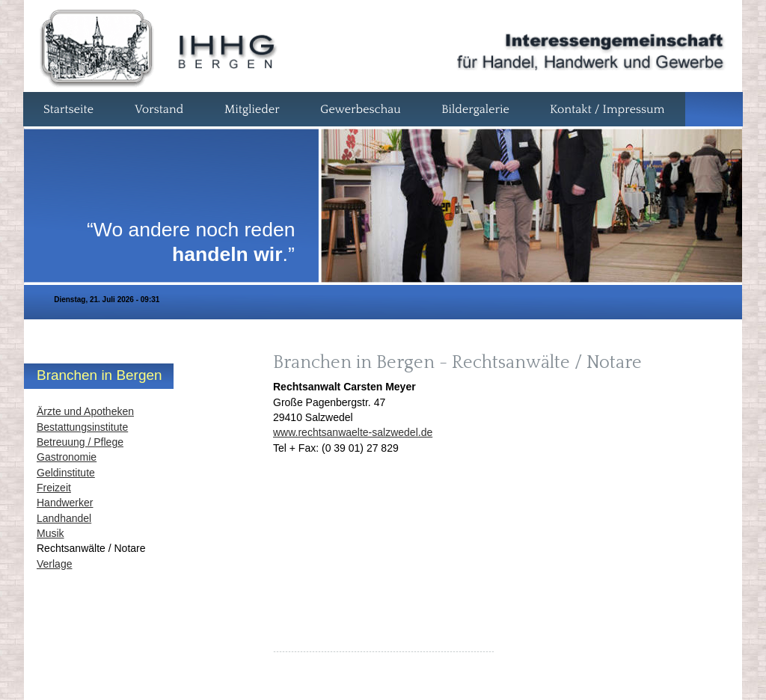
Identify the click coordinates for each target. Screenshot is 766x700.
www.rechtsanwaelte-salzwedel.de (353, 432)
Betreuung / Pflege (80, 442)
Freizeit (54, 488)
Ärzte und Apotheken (85, 411)
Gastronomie (67, 457)
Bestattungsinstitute (82, 427)
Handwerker (65, 503)
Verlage (54, 564)
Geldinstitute (66, 473)
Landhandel (64, 518)
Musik (50, 533)
